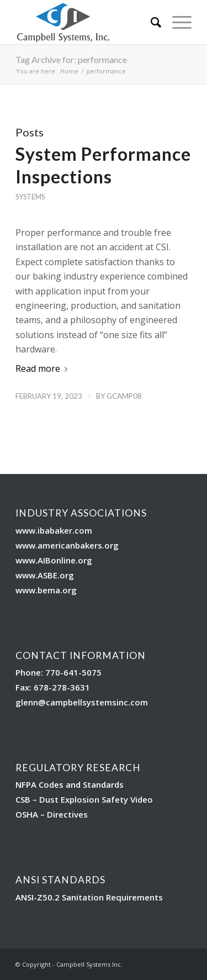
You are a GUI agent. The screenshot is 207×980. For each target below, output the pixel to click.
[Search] (150, 22)
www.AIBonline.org (54, 560)
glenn (27, 702)
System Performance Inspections (103, 165)
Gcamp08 (124, 396)
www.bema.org (46, 590)
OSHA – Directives (52, 814)
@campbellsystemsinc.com (93, 702)
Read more (44, 368)
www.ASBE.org (45, 575)
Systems (30, 197)
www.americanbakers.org (67, 545)
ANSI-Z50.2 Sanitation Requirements (89, 897)
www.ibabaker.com (54, 530)
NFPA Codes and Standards (70, 784)
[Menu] (176, 22)
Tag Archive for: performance (71, 59)
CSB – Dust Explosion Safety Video (84, 799)
